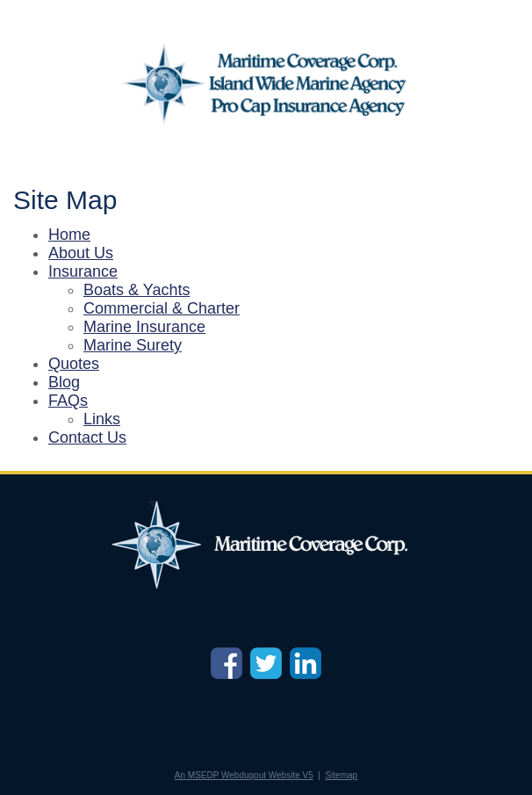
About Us (81, 253)
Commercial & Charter (162, 308)
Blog (64, 382)
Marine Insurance (144, 327)
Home (69, 235)
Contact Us (87, 437)
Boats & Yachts (137, 290)
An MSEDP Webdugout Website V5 (244, 775)
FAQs (68, 401)
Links (102, 419)
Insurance (83, 271)
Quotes (74, 364)
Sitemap (341, 775)
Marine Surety (133, 345)
